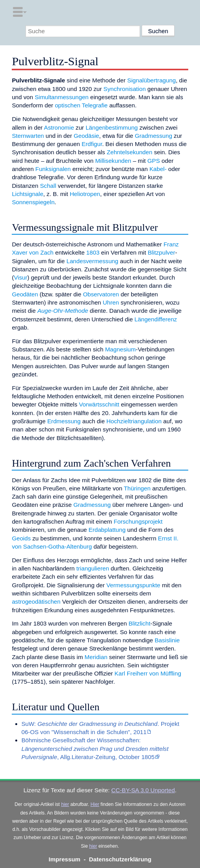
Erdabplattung (107, 530)
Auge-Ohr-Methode (63, 311)
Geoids (21, 538)
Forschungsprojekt (138, 521)
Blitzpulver (161, 252)
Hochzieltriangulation (134, 421)
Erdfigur (92, 144)
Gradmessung (153, 136)
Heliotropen (85, 194)
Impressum (64, 859)
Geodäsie (86, 136)
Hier (95, 804)
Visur (20, 277)
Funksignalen (53, 169)
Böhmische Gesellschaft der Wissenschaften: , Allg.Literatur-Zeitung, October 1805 (95, 749)
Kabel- (158, 169)
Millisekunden (113, 161)
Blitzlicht (139, 623)
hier (65, 804)
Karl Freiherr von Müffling (148, 673)
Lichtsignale (27, 194)
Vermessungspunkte (133, 585)
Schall (48, 186)
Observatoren (101, 294)
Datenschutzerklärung (120, 859)
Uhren (111, 302)
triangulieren (93, 568)
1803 (93, 252)
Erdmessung (64, 421)
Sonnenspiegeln (33, 202)
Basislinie (167, 640)
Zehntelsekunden (130, 152)
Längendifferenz (156, 319)
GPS (154, 161)
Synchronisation (124, 89)
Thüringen (137, 488)
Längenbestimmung (112, 127)
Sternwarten (28, 136)
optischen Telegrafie (81, 105)
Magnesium (120, 349)
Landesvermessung (93, 261)
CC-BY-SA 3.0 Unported (143, 790)
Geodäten (25, 294)
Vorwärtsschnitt (99, 404)
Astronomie (59, 127)
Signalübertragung (151, 80)
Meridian (96, 657)
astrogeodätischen (36, 602)
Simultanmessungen (62, 97)
